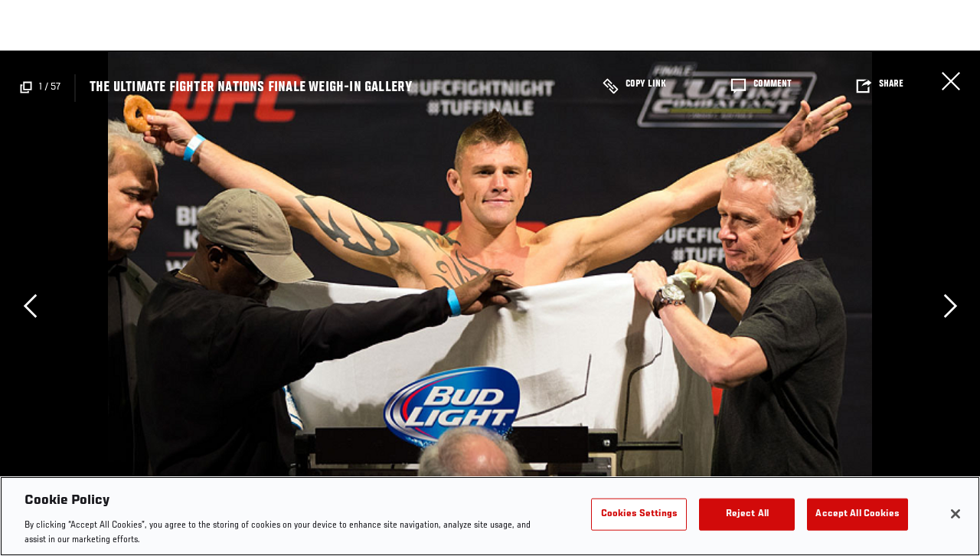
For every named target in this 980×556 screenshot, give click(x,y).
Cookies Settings (639, 514)
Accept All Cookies (857, 514)
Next (950, 306)
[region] (490, 516)
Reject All (747, 514)
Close (951, 81)
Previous (30, 306)
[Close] (955, 514)
